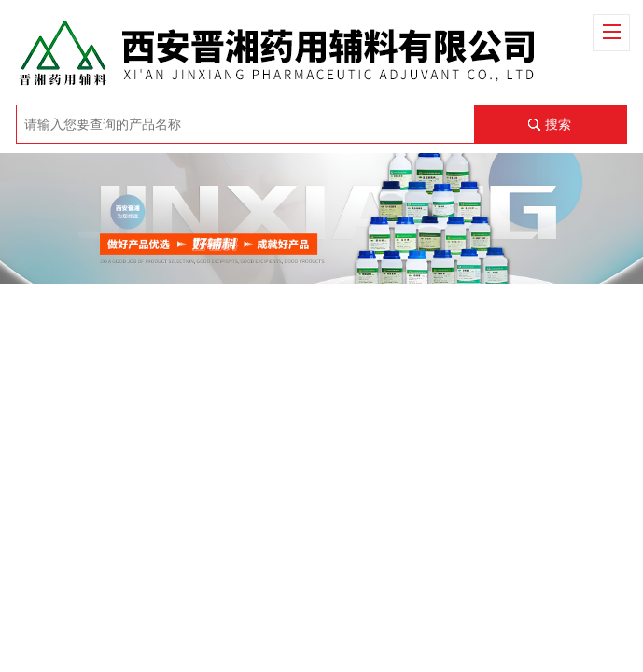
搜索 (558, 124)
